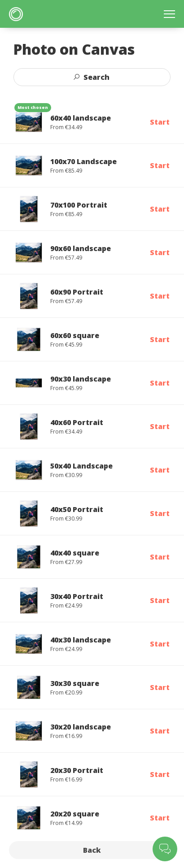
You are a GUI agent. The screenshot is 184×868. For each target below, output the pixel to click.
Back (92, 850)
